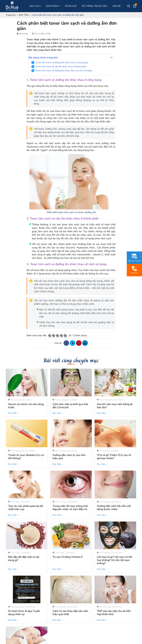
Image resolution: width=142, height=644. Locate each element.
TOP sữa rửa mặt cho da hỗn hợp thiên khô (114, 585)
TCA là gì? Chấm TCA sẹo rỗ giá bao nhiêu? (114, 457)
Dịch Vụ (35, 6)
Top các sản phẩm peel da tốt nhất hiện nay (26, 508)
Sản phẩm (53, 6)
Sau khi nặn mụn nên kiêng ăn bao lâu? (115, 406)
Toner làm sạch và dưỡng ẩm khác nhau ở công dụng (62, 63)
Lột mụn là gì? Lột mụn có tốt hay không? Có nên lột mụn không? (114, 536)
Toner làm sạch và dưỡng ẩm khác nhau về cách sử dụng (64, 71)
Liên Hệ (116, 6)
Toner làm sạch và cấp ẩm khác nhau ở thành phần (61, 67)
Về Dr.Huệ (71, 6)
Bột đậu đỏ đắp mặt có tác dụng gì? (24, 559)
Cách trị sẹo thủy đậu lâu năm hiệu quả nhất (70, 585)
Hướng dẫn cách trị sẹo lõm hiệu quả (69, 457)
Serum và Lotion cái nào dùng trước (26, 406)
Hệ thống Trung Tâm (94, 6)
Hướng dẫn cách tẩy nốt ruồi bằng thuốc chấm (114, 508)
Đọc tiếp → (14, 413)
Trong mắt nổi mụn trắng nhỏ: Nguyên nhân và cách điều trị (70, 508)
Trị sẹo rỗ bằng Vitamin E (68, 532)
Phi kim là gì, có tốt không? (24, 610)
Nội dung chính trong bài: (43, 58)
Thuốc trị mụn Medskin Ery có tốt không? (26, 457)
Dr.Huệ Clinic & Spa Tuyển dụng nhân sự (24, 585)
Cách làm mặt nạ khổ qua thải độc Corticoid (70, 406)
